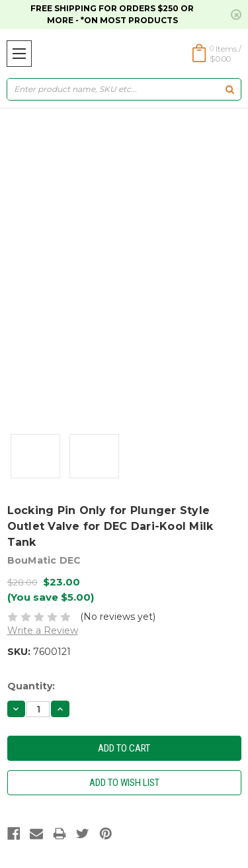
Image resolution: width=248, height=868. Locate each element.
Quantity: (31, 686)
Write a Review (43, 630)
